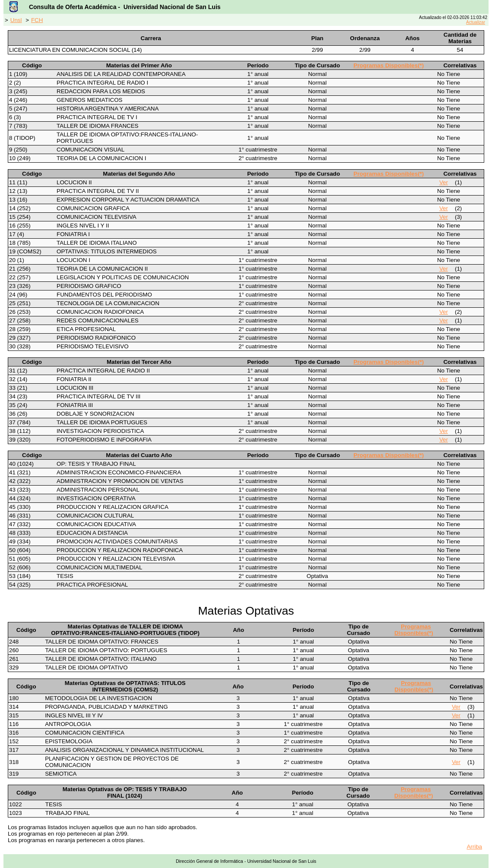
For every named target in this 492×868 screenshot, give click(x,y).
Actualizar (476, 22)
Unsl (16, 20)
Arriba (474, 847)
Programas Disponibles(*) (389, 65)
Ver (444, 182)
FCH (37, 20)
